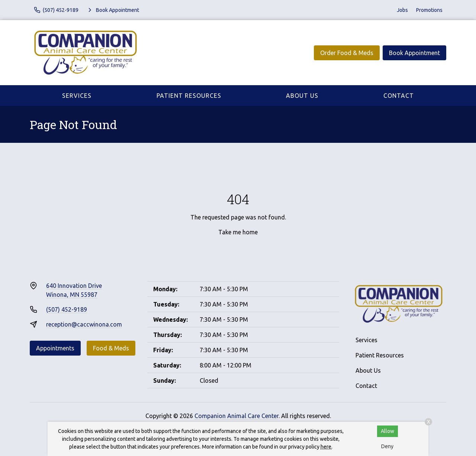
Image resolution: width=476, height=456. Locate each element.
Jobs (402, 10)
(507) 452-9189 (67, 309)
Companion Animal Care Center (237, 416)
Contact (399, 96)
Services (77, 96)
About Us (302, 96)
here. (327, 447)
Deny (387, 446)
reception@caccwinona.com (84, 324)
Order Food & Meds (347, 53)
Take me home (238, 232)
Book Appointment (414, 53)
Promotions (429, 10)
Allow (387, 431)
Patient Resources (189, 96)
